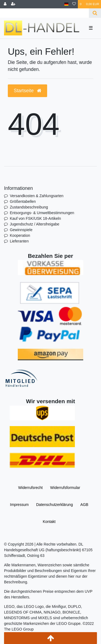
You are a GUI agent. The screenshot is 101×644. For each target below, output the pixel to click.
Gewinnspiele (21, 230)
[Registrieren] (13, 4)
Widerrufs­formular (65, 488)
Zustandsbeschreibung (29, 207)
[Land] (66, 4)
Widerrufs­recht (30, 488)
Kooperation (20, 235)
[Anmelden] (5, 4)
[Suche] (95, 13)
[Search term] (44, 13)
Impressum (19, 505)
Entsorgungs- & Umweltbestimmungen (42, 213)
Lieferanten (19, 241)
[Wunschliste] (74, 4)
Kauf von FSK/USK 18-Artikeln (35, 218)
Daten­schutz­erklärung (54, 505)
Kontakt (49, 522)
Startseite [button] (27, 91)
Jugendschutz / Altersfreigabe (34, 224)
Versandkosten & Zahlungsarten (36, 196)
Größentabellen (23, 201)
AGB (84, 505)
